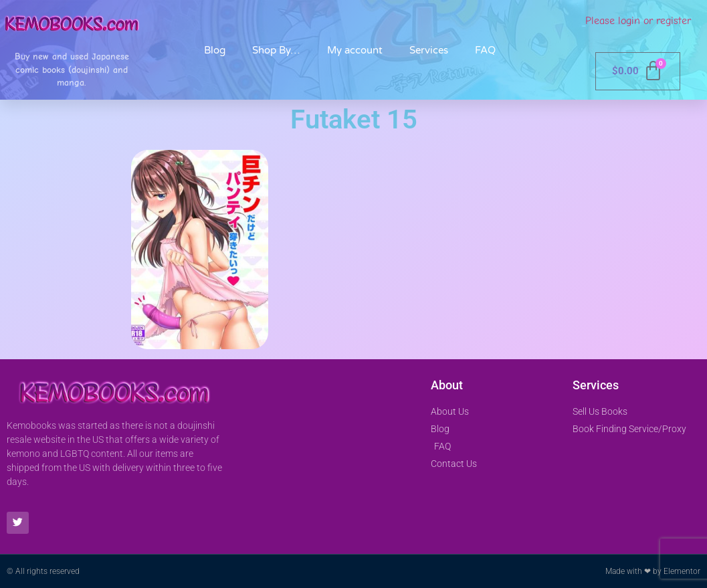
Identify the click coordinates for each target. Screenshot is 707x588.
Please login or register (638, 21)
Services (429, 50)
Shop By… (276, 50)
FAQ (485, 50)
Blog (215, 50)
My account (355, 50)
